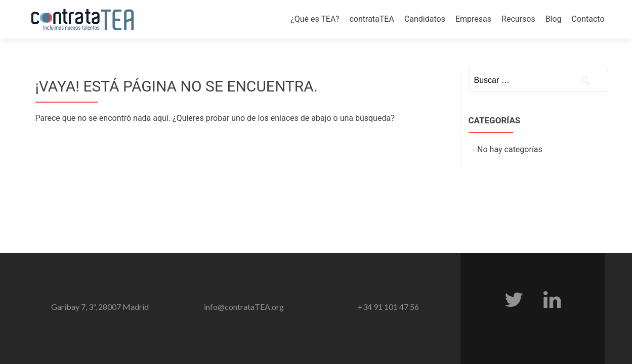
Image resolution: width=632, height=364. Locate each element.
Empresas (473, 19)
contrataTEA (371, 19)
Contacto (588, 19)
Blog (554, 19)
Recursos (518, 19)
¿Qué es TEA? (315, 19)
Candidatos (425, 19)
